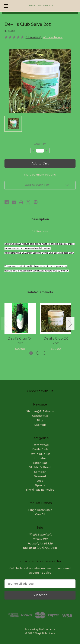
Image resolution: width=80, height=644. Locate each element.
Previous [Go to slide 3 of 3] (6, 324)
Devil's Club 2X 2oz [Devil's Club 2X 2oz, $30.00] (56, 341)
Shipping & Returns (40, 411)
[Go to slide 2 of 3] (38, 353)
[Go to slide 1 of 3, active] (31, 353)
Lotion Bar (40, 463)
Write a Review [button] (53, 37)
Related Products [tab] (40, 292)
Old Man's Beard (40, 467)
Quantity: (40, 144)
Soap (40, 481)
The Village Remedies (40, 490)
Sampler (40, 472)
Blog (40, 420)
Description (40, 219)
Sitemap (40, 425)
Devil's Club (40, 449)
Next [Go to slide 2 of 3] (70, 324)
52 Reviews (40, 231)
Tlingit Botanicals (40, 510)
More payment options (40, 175)
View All (40, 514)
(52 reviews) (33, 37)
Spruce (40, 485)
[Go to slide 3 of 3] (44, 353)
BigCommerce (47, 629)
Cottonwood (40, 445)
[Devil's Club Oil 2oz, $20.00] (20, 318)
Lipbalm (40, 458)
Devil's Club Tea (40, 454)
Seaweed (40, 476)
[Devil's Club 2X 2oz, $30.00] (56, 318)
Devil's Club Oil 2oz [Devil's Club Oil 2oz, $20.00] (20, 341)
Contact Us (40, 416)
